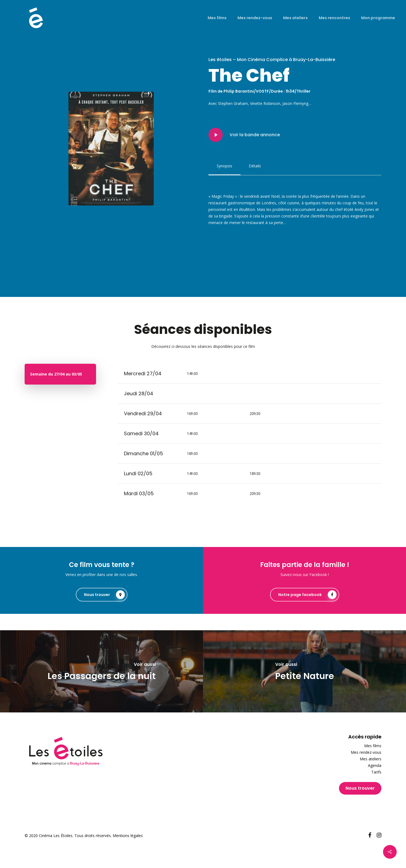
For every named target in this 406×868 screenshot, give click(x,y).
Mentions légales (128, 836)
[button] (224, 166)
